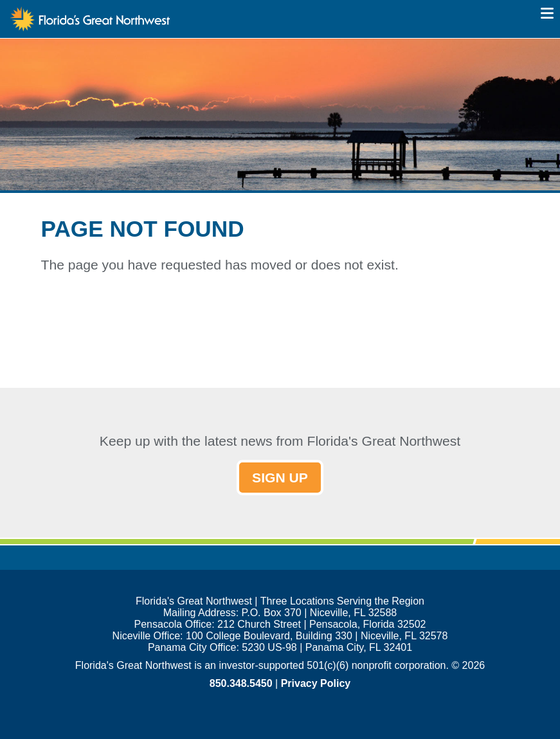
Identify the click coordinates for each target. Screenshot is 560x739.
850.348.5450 (241, 683)
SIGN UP (280, 478)
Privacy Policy (316, 683)
